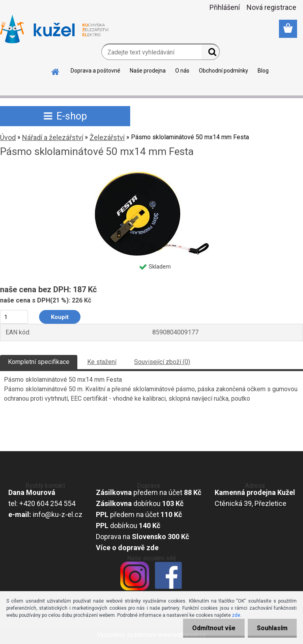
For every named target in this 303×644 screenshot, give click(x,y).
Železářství (107, 137)
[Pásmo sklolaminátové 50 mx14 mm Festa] (151, 173)
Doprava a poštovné (95, 71)
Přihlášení (225, 7)
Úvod (8, 137)
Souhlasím (271, 628)
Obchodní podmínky (224, 71)
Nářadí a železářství (53, 137)
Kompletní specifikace (39, 362)
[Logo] (54, 29)
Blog (263, 71)
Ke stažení (102, 362)
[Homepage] (56, 71)
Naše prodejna (148, 71)
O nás (182, 71)
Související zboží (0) (162, 362)
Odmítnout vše (211, 628)
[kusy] (14, 317)
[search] (210, 54)
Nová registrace (271, 7)
